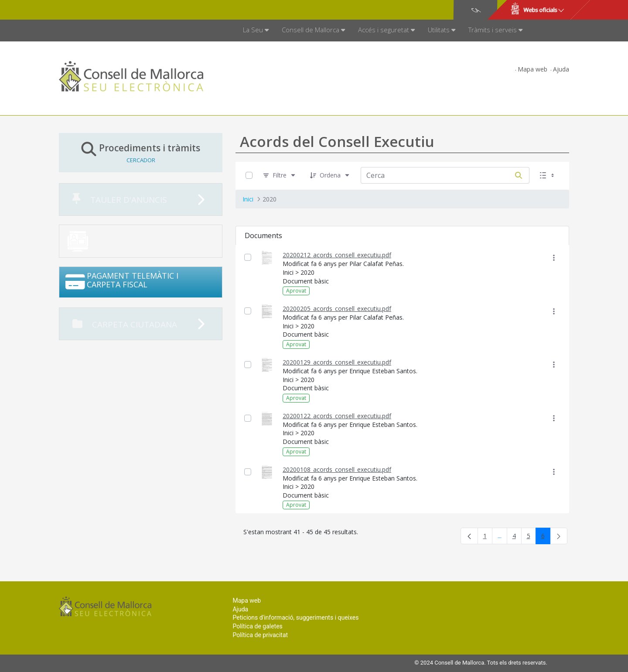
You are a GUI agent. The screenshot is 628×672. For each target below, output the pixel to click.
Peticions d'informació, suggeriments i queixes (295, 617)
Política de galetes (257, 626)
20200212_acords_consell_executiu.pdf (337, 255)
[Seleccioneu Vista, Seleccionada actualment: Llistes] (548, 176)
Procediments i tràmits (141, 152)
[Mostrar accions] (554, 258)
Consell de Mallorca (89, 10)
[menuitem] (256, 31)
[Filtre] (280, 176)
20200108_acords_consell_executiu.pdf (337, 469)
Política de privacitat (260, 635)
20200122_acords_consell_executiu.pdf (337, 416)
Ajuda (561, 69)
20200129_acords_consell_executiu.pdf (337, 362)
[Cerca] (519, 175)
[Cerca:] (434, 175)
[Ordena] (330, 176)
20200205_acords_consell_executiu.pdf (337, 309)
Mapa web (532, 69)
